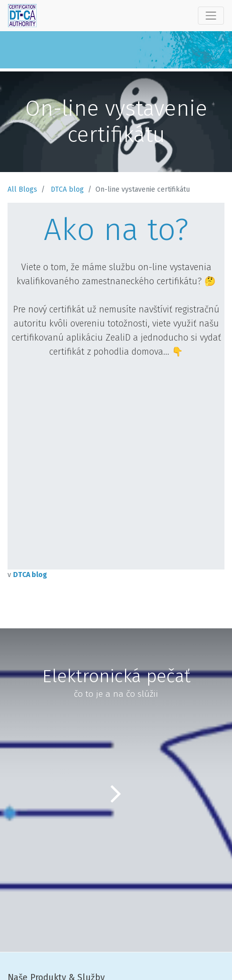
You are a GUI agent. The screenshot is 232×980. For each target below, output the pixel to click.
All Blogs (22, 189)
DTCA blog (67, 189)
